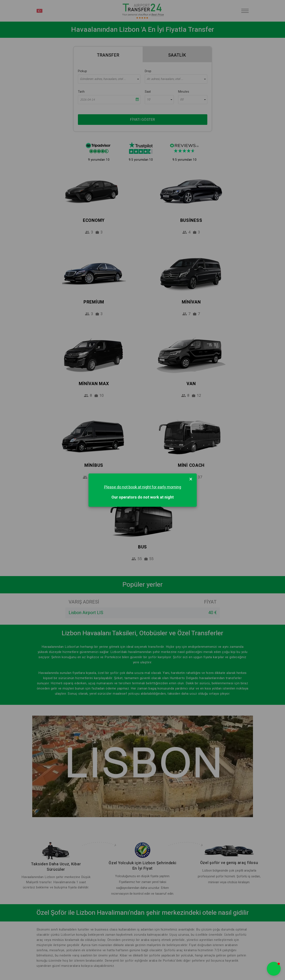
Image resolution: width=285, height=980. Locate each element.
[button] (274, 969)
